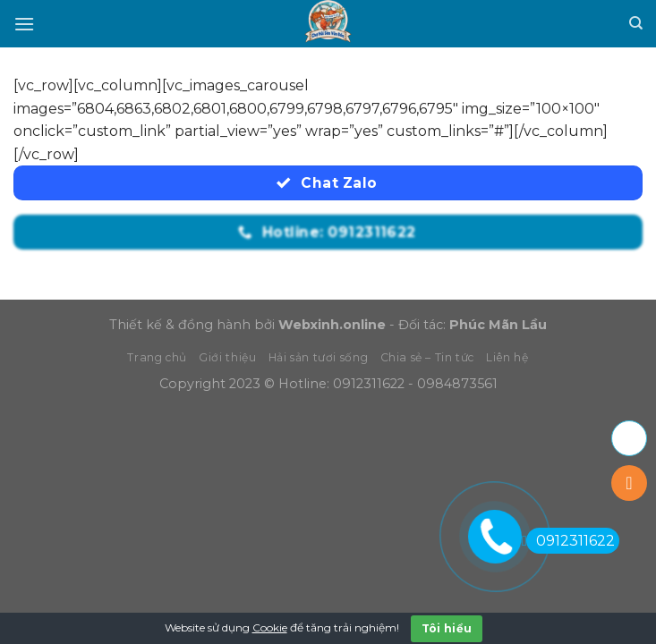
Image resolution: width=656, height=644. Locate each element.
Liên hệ (507, 357)
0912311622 (369, 384)
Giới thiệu (227, 357)
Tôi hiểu (447, 628)
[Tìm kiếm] (636, 23)
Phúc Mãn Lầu (498, 325)
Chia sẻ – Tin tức (427, 357)
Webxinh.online (332, 325)
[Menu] (24, 24)
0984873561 (457, 384)
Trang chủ (157, 357)
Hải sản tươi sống (318, 357)
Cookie (270, 627)
